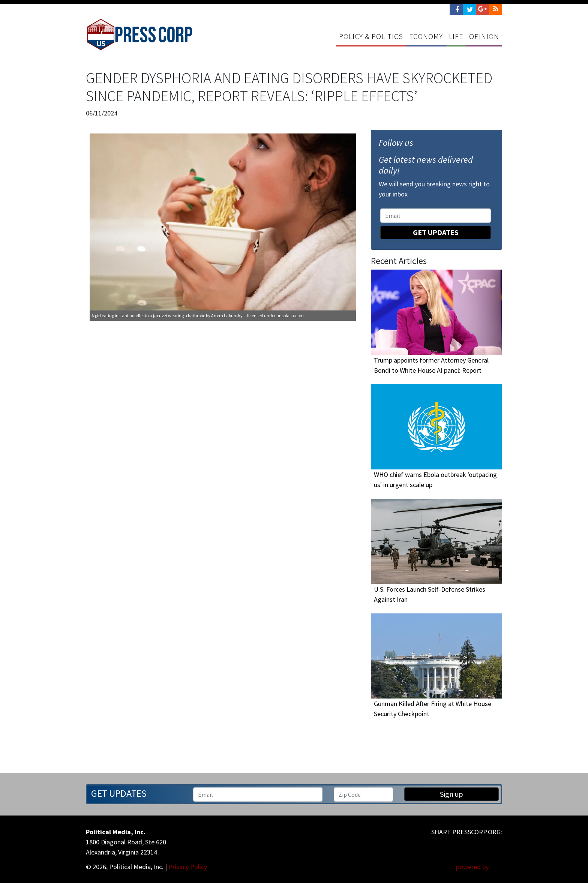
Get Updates (436, 232)
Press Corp (139, 34)
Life (456, 36)
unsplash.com (290, 316)
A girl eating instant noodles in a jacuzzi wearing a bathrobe (148, 316)
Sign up (451, 794)
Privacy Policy (188, 867)
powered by (479, 867)
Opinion (484, 36)
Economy (426, 36)
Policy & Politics (371, 36)
